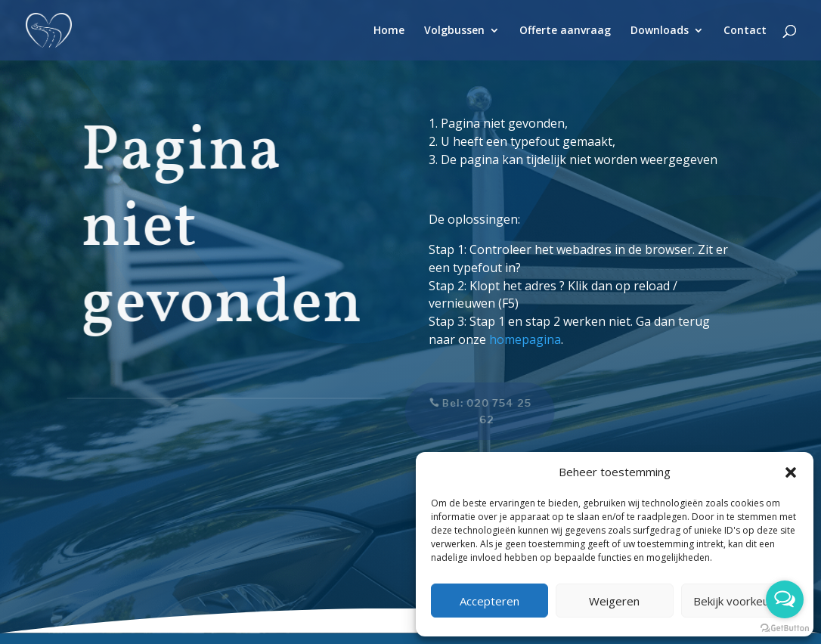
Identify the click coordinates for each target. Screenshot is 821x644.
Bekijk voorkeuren (740, 601)
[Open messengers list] (785, 599)
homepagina (525, 339)
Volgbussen (454, 31)
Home (389, 31)
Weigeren (614, 601)
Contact (745, 31)
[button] (791, 472)
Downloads (660, 31)
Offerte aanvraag (565, 31)
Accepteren (490, 601)
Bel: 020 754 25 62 (479, 411)
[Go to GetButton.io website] (785, 629)
